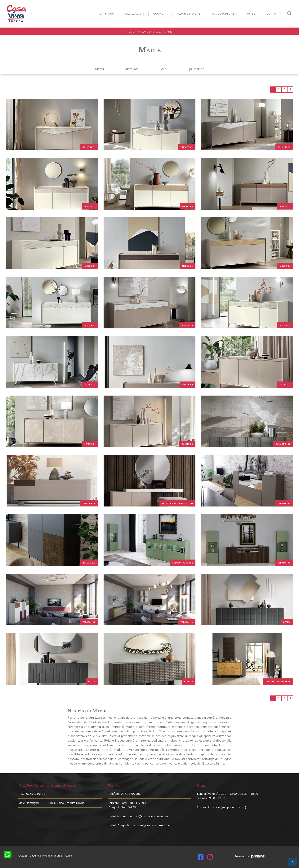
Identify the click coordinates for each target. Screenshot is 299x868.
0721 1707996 (131, 794)
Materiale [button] (132, 69)
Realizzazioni (134, 14)
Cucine (158, 14)
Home (130, 32)
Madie (168, 32)
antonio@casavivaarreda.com (148, 816)
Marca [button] (99, 69)
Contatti (274, 14)
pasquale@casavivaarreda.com (152, 825)
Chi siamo (107, 14)
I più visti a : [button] (196, 69)
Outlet (252, 14)
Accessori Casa (224, 14)
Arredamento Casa (188, 14)
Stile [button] (163, 69)
